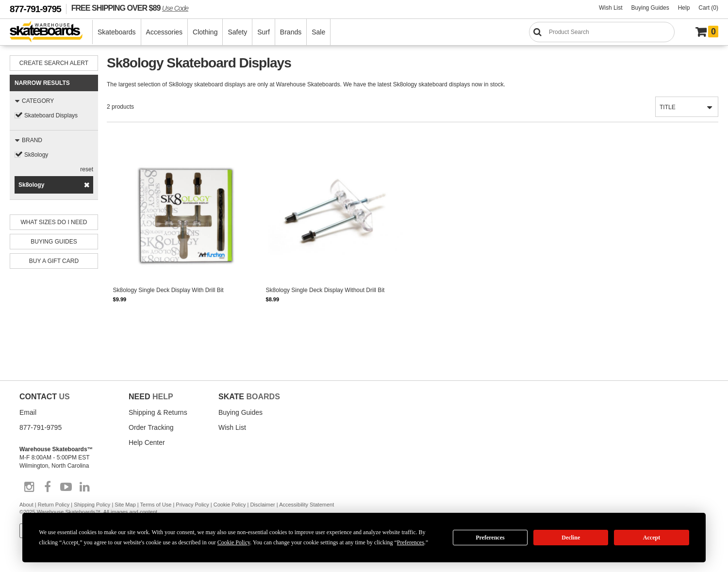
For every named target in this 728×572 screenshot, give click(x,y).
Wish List (611, 8)
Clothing (205, 32)
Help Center (147, 442)
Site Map (125, 505)
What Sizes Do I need (54, 222)
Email (28, 412)
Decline (571, 538)
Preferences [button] (411, 542)
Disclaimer (262, 505)
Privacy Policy (192, 505)
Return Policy (54, 505)
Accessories (164, 32)
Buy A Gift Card (54, 261)
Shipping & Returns (158, 412)
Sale (318, 32)
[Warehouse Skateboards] (51, 32)
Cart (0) (708, 8)
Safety (237, 32)
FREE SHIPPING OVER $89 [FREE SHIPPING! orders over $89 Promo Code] (130, 8)
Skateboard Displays (51, 115)
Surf (264, 32)
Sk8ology (36, 155)
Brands (291, 32)
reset (87, 169)
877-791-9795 (35, 9)
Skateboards (117, 32)
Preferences (490, 538)
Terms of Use (156, 505)
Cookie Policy (230, 505)
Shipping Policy (92, 505)
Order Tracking (151, 427)
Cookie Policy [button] (234, 542)
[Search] (602, 32)
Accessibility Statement (306, 505)
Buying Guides (650, 8)
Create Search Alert (54, 63)
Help (684, 8)
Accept (652, 538)
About (26, 505)
